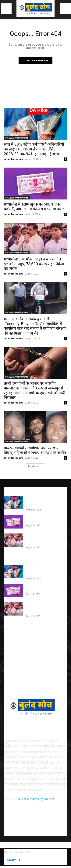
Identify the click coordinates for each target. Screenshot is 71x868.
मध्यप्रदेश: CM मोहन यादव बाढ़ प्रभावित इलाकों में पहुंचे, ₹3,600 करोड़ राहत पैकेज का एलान (34, 264)
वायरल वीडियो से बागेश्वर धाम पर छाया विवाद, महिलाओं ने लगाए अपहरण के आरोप (35, 450)
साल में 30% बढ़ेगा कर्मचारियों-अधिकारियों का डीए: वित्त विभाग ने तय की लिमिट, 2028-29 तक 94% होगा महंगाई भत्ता (34, 149)
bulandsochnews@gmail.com (36, 799)
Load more (35, 466)
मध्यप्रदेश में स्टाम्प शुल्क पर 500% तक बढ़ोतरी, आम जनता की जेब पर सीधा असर (34, 207)
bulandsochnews (13, 159)
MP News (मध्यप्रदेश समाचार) (17, 138)
